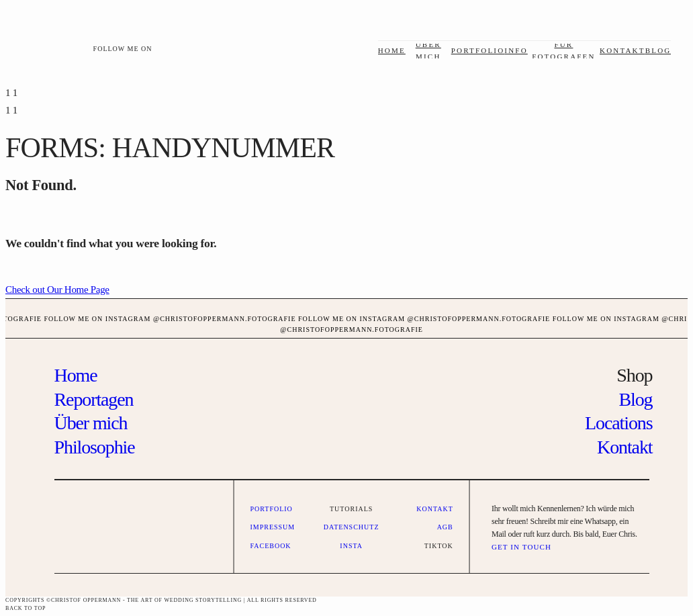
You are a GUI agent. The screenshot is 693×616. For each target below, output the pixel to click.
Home (392, 50)
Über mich (91, 423)
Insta (351, 546)
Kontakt (622, 50)
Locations (618, 423)
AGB (445, 527)
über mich (428, 50)
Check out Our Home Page (57, 290)
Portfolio (478, 50)
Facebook (270, 546)
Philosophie (95, 447)
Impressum (272, 527)
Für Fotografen (564, 50)
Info (516, 50)
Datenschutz (352, 527)
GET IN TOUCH (521, 547)
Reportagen (94, 399)
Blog (658, 50)
